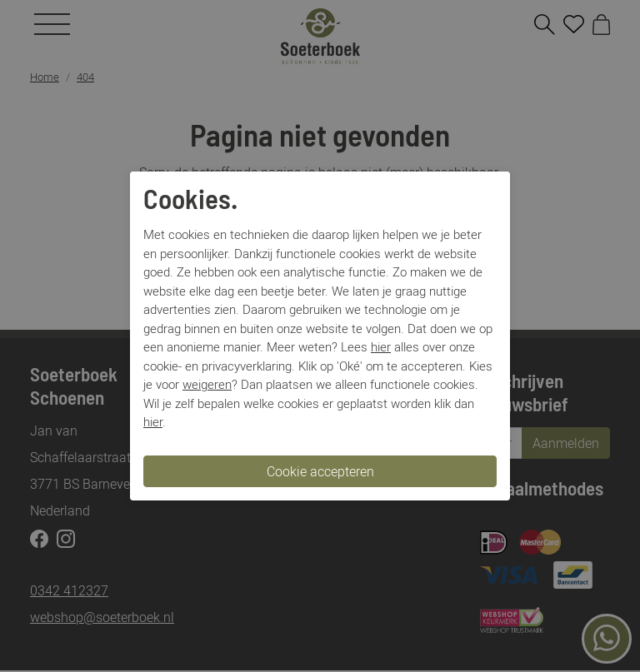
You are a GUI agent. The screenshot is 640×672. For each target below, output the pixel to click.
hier (381, 346)
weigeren (207, 384)
